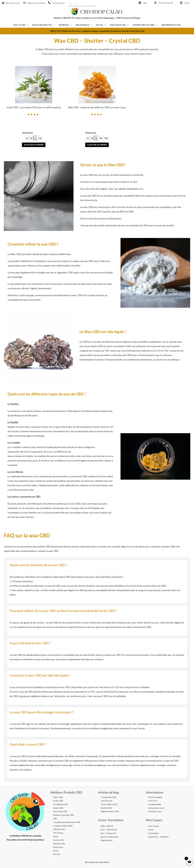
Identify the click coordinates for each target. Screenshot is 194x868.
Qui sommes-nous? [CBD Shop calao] (156, 808)
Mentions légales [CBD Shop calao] (155, 797)
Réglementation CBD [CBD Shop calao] (110, 811)
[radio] (27, 138)
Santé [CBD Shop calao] (55, 836)
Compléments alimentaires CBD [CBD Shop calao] (67, 822)
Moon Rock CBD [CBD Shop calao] (60, 811)
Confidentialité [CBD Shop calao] (155, 804)
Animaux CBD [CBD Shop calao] (59, 844)
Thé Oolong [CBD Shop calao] (58, 833)
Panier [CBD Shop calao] (187, 3)
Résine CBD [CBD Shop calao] (58, 808)
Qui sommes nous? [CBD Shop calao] (13, 3)
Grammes (28, 133)
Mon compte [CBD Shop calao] (154, 826)
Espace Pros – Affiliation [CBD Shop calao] (158, 837)
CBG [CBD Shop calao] (55, 819)
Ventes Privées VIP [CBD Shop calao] (166, 3)
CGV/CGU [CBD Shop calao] (153, 801)
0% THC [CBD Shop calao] (57, 854)
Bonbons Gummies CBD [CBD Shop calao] (63, 815)
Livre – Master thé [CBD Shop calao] (108, 833)
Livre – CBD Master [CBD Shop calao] (109, 830)
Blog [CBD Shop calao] (145, 3)
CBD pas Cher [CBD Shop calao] (59, 829)
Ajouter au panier (34, 145)
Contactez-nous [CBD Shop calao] (58, 3)
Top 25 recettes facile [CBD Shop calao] (109, 837)
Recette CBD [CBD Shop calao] (106, 808)
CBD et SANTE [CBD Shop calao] (107, 826)
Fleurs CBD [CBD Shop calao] (58, 797)
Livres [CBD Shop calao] (56, 851)
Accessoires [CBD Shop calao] (58, 847)
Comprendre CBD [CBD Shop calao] (109, 797)
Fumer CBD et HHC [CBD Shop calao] (109, 804)
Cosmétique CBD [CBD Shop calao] (61, 804)
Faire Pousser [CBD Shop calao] (107, 801)
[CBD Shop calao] (3, 3)
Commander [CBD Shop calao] (153, 833)
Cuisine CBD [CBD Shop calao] (59, 840)
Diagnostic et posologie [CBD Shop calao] (36, 3)
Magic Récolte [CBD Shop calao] (106, 840)
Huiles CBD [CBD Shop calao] (58, 801)
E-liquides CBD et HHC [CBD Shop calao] (63, 826)
